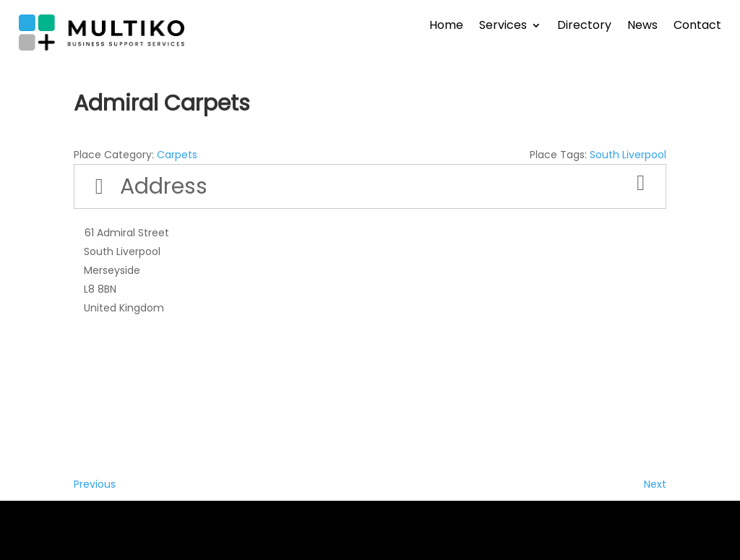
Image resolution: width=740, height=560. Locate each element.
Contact (697, 27)
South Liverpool (628, 155)
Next (655, 484)
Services (503, 27)
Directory (584, 27)
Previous (95, 484)
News (642, 27)
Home (446, 27)
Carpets (177, 155)
